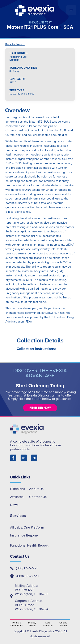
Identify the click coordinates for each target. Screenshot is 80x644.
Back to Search (15, 44)
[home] (35, 10)
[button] (71, 10)
